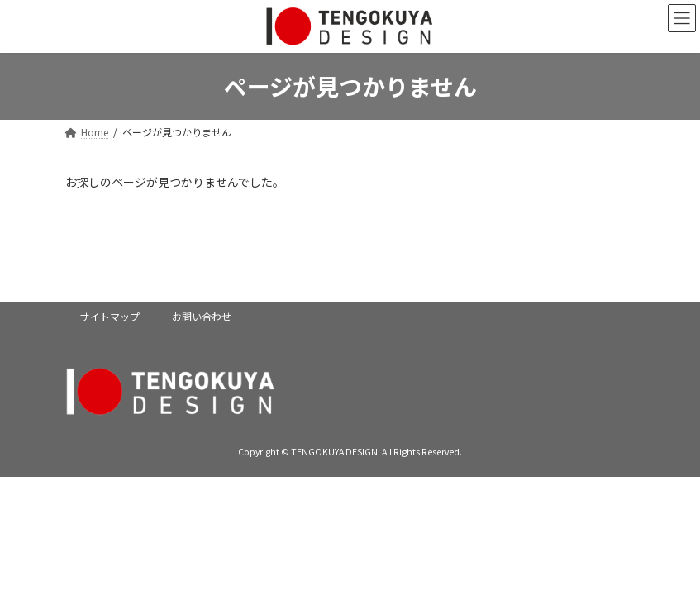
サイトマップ (110, 316)
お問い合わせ (202, 316)
